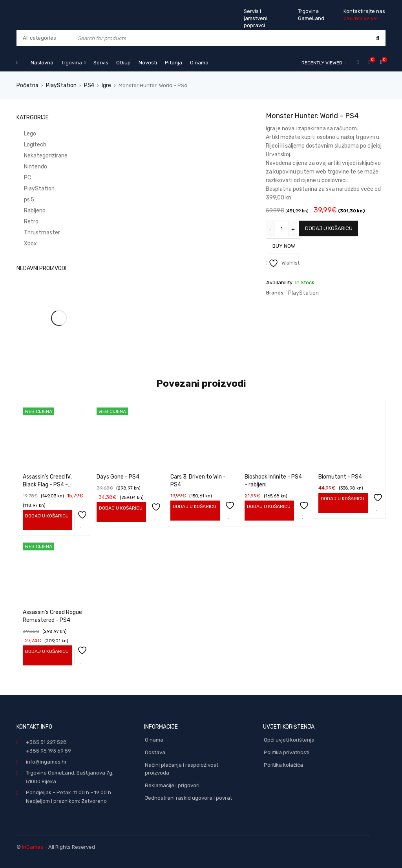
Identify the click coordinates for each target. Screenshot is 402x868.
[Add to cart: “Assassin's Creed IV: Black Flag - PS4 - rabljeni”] (46, 515)
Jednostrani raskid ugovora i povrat (188, 797)
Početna (27, 85)
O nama (154, 739)
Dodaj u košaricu (329, 228)
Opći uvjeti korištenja (289, 739)
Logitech (27, 144)
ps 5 (22, 199)
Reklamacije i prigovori (172, 785)
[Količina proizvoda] (281, 228)
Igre (102, 85)
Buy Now (286, 244)
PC (20, 177)
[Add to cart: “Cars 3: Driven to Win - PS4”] (193, 506)
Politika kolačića (283, 764)
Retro (23, 221)
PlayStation (59, 85)
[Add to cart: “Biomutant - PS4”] (341, 498)
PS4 (85, 85)
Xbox (23, 243)
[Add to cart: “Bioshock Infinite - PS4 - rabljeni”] (268, 506)
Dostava (155, 752)
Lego (23, 133)
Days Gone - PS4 (118, 476)
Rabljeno (27, 210)
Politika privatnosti (287, 752)
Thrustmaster (33, 232)
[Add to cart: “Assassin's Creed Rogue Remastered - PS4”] (46, 651)
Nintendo (28, 166)
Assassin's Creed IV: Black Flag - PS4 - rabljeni (47, 484)
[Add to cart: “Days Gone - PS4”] (120, 508)
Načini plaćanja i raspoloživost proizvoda (182, 768)
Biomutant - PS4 (340, 476)
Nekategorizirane (38, 155)
